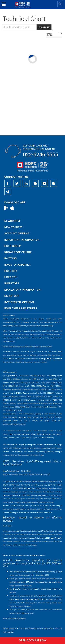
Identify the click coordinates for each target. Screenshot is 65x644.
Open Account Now (33, 640)
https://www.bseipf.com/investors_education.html (20, 548)
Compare (44, 27)
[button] (54, 35)
